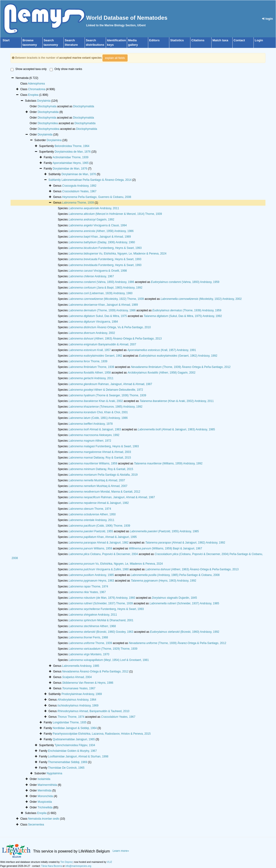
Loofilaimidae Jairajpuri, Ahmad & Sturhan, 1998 (78, 756)
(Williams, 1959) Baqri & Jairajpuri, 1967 (165, 548)
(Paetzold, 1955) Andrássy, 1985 (164, 531)
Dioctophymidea (48, 123)
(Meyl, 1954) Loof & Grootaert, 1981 (109, 660)
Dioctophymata (47, 106)
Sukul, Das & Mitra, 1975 (98, 316)
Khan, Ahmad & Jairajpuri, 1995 (103, 537)
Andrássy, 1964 (77, 700)
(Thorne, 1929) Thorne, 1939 (103, 649)
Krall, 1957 (89, 350)
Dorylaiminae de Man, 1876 (79, 174)
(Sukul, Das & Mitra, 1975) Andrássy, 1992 (183, 316)
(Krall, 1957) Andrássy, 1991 (162, 350)
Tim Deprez (66, 862)
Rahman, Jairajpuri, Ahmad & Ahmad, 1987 (110, 384)
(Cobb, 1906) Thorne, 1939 (99, 526)
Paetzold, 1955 (91, 531)
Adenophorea (36, 84)
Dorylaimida (45, 135)
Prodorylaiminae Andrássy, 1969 (82, 694)
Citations (198, 40)
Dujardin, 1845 (174, 598)
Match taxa (220, 40)
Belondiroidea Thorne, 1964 (72, 146)
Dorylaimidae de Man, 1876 (70, 169)
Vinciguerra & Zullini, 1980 (99, 569)
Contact (239, 40)
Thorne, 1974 (90, 509)
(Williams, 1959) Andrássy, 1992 (168, 463)
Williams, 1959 (93, 463)
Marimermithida (47, 785)
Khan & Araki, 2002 (96, 401)
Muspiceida (45, 802)
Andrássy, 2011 (94, 208)
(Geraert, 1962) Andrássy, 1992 (178, 356)
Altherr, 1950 (92, 514)
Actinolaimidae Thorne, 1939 (70, 157)
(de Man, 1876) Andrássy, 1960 (102, 598)
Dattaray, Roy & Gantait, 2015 (100, 458)
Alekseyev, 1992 (94, 435)
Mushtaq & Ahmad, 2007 (97, 480)
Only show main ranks (66, 69)
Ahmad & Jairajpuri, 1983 (95, 429)
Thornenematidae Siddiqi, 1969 (68, 762)
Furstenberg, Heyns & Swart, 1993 (105, 248)
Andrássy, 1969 (78, 706)
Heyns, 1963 (91, 581)
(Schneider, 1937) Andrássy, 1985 (184, 603)
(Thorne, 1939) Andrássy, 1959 (187, 310)
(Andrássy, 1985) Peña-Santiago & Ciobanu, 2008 (175, 575)
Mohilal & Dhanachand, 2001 (101, 620)
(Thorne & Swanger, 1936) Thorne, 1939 (107, 395)
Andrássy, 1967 (91, 276)
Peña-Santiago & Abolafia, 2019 (103, 475)
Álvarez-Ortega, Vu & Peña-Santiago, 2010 (110, 327)
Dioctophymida (47, 118)
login (268, 19)
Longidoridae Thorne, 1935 (70, 722)
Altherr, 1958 (90, 373)
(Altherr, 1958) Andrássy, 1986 (101, 231)
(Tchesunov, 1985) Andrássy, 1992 (105, 407)
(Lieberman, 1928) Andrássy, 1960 (100, 293)
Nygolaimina (54, 773)
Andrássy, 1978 (91, 424)
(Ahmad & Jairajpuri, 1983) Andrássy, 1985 (176, 429)
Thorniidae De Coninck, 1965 (66, 768)
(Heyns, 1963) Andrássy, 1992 (164, 581)
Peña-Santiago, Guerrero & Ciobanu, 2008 (97, 197)
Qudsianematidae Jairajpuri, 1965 (74, 739)
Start (6, 40)
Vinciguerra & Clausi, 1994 (98, 225)
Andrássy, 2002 (92, 333)
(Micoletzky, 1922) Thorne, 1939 (106, 299)
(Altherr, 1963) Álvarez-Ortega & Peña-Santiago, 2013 (115, 339)
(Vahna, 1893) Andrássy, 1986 (101, 282)
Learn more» (121, 851)
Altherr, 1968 (92, 626)
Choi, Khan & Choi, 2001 (98, 412)
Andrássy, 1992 (79, 186)
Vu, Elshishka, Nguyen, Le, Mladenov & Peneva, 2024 (117, 254)
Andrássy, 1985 (91, 575)
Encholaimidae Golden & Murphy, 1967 (72, 751)
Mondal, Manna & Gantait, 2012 (104, 492)
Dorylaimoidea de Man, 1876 (73, 152)
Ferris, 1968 (88, 637)
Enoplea (33, 95)
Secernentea (36, 825)
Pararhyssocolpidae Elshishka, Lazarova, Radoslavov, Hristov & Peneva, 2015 (102, 734)
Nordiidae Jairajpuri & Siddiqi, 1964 (75, 728)
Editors (154, 40)
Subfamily (55, 180)
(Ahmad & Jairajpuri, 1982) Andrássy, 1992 (185, 543)
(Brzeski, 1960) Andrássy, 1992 (185, 632)
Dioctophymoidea (48, 129)
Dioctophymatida (84, 106)
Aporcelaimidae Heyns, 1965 (70, 163)
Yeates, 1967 (79, 191)
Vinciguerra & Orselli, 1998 (98, 271)
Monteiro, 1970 (89, 654)
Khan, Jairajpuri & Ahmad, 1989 (100, 237)
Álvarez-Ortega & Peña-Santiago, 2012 (95, 671)
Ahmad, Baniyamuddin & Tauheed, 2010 (93, 711)
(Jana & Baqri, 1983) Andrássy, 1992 (105, 288)
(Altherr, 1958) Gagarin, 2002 (161, 373)
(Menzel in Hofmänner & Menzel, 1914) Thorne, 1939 (115, 214)
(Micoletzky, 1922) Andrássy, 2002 (201, 299)
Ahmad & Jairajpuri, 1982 (99, 503)
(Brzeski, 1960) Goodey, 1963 (101, 632)
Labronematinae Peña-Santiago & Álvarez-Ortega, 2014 (96, 180)
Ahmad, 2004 (77, 677)
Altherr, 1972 (90, 441)
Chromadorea (37, 89)
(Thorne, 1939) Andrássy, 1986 (102, 310)
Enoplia (42, 813)
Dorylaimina (54, 140)
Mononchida (45, 796)
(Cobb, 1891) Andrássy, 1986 (98, 418)
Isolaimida (44, 779)
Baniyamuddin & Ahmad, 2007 (102, 344)
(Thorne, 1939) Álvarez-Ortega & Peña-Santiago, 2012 (181, 367)
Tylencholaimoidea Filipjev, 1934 (75, 745)
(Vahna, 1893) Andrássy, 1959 (185, 282)
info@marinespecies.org (78, 866)
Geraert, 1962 (95, 356)
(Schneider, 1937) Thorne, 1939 (101, 603)
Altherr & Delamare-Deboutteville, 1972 (106, 390)
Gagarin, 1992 (91, 220)
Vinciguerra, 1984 (93, 322)
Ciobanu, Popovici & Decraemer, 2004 (103, 554)
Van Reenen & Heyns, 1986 (88, 683)
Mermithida (44, 791)
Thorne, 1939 (78, 203)
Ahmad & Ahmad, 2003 (100, 452)
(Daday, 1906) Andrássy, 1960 (102, 242)
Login (259, 40)
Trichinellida (45, 807)
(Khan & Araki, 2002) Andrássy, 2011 (177, 401)
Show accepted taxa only (28, 69)
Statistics (177, 40)
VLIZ (110, 862)
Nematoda (44, 819)
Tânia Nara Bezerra (51, 866)
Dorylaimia (44, 101)
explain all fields (115, 58)
